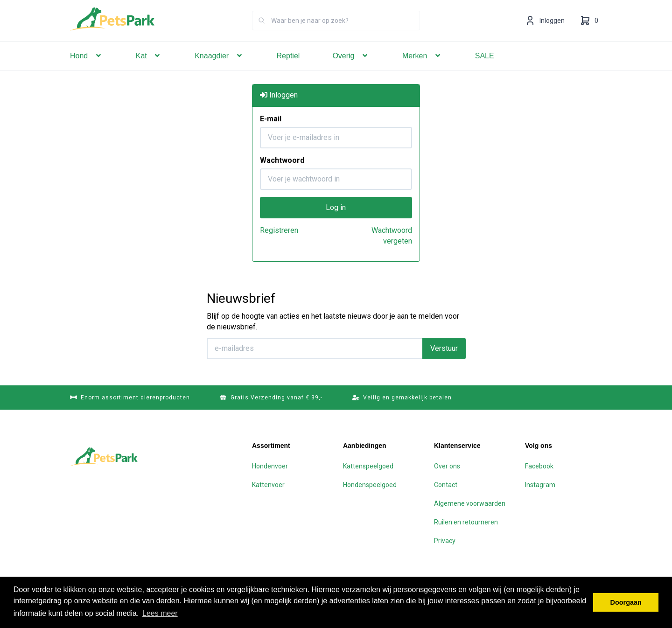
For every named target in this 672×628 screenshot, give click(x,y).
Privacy (445, 540)
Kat (149, 69)
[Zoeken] (262, 34)
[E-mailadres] (315, 348)
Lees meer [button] (160, 613)
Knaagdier (219, 69)
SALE (485, 69)
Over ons (447, 466)
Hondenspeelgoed (370, 484)
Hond (87, 69)
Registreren (279, 230)
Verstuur (444, 348)
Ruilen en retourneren (466, 522)
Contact (446, 484)
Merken (422, 69)
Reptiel (288, 69)
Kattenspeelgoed (368, 466)
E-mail (271, 118)
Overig (351, 69)
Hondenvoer (270, 466)
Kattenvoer (268, 484)
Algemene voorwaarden (470, 503)
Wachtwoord (282, 160)
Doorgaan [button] (626, 602)
